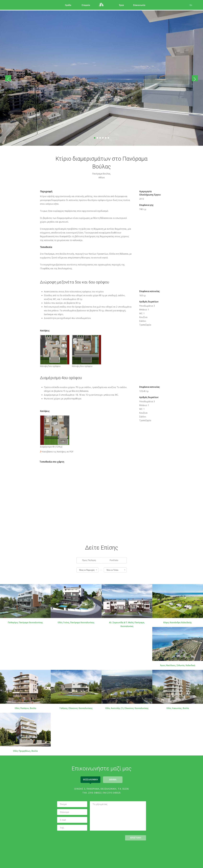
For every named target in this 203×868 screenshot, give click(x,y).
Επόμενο (194, 78)
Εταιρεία (84, 5)
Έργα (120, 5)
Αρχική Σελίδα (102, 5)
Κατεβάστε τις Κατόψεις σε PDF (58, 452)
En (189, 5)
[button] (87, 570)
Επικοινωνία (137, 5)
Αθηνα (114, 779)
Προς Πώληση (89, 560)
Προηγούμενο (9, 78)
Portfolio (114, 560)
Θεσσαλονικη (90, 779)
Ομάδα (66, 5)
